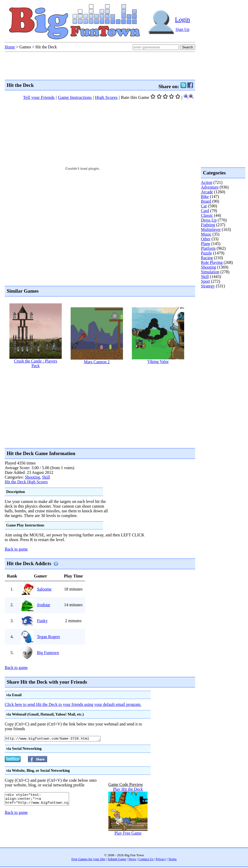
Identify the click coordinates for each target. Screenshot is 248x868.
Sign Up (182, 29)
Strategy (208, 286)
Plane (206, 244)
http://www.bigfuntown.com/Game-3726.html (58, 739)
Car (204, 206)
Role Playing (212, 262)
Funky (42, 621)
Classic (207, 215)
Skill (46, 477)
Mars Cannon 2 (97, 362)
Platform (208, 248)
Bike (205, 197)
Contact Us (146, 860)
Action (207, 182)
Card (205, 211)
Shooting (32, 477)
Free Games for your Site (88, 860)
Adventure (210, 187)
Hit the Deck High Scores (26, 482)
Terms (172, 860)
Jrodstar (44, 605)
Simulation (210, 272)
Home (10, 47)
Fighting (208, 225)
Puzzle (207, 253)
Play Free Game (128, 834)
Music (206, 234)
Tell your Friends (39, 97)
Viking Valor (158, 362)
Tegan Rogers (48, 637)
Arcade (207, 192)
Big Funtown (48, 653)
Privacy (161, 860)
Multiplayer (211, 229)
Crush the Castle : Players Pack (35, 363)
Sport (205, 281)
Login (182, 19)
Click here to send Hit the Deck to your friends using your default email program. (73, 704)
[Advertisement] (66, 408)
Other (206, 239)
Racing (207, 258)
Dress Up (209, 220)
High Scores (106, 97)
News (132, 860)
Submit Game (117, 860)
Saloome (44, 589)
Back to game (16, 549)
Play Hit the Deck (128, 790)
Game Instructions (75, 97)
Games (25, 47)
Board (206, 201)
